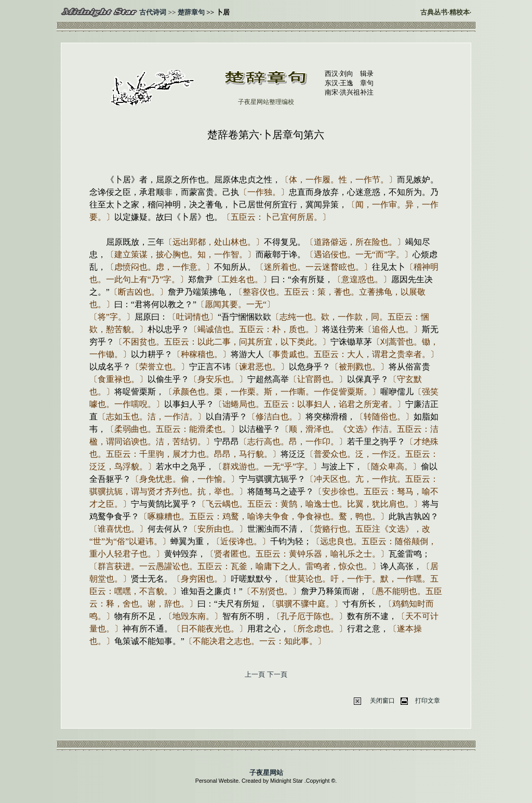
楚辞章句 (191, 12)
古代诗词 (153, 12)
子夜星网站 (266, 773)
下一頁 (277, 674)
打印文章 (428, 701)
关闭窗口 (382, 701)
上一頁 (255, 674)
